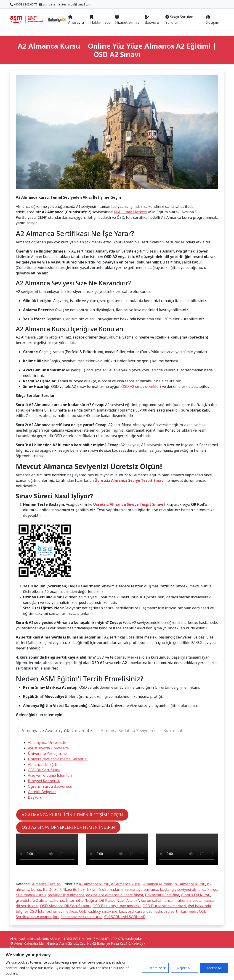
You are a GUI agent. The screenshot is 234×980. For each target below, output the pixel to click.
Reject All (184, 968)
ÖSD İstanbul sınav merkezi (53, 911)
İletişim (213, 20)
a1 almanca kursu (94, 884)
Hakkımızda (100, 20)
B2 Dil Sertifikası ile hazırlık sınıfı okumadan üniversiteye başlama (101, 889)
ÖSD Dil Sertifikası (44, 770)
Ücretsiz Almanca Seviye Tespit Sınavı (130, 480)
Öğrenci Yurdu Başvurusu (50, 786)
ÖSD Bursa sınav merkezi (164, 906)
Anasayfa (76, 20)
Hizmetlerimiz (127, 20)
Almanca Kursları (47, 884)
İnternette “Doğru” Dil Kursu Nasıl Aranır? (102, 900)
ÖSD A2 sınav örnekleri (141, 386)
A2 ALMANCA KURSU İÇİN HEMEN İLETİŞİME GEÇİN (72, 815)
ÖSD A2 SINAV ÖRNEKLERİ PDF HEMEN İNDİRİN (68, 827)
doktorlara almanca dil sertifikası (115, 895)
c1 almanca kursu (31, 895)
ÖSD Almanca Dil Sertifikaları (65, 906)
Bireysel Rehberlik (44, 781)
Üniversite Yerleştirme (47, 753)
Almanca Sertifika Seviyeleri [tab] (128, 730)
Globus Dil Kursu (196, 895)
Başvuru (152, 20)
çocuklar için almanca (66, 895)
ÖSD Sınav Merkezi (130, 212)
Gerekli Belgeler (42, 792)
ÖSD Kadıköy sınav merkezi (102, 911)
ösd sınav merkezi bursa (81, 917)
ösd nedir (154, 911)
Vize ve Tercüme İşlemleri (50, 775)
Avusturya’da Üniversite (48, 748)
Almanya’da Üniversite (47, 743)
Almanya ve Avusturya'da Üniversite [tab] (57, 730)
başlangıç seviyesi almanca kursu (189, 889)
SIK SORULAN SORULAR (125, 917)
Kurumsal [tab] (173, 730)
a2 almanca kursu (126, 884)
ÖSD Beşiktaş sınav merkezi (117, 906)
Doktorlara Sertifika (162, 895)
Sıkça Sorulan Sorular (179, 20)
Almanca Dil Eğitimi (45, 764)
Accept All (214, 968)
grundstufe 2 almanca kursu (40, 900)
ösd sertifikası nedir (180, 911)
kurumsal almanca (157, 900)
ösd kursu (136, 911)
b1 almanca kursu (190, 884)
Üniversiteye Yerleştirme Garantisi (58, 759)
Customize (154, 968)
